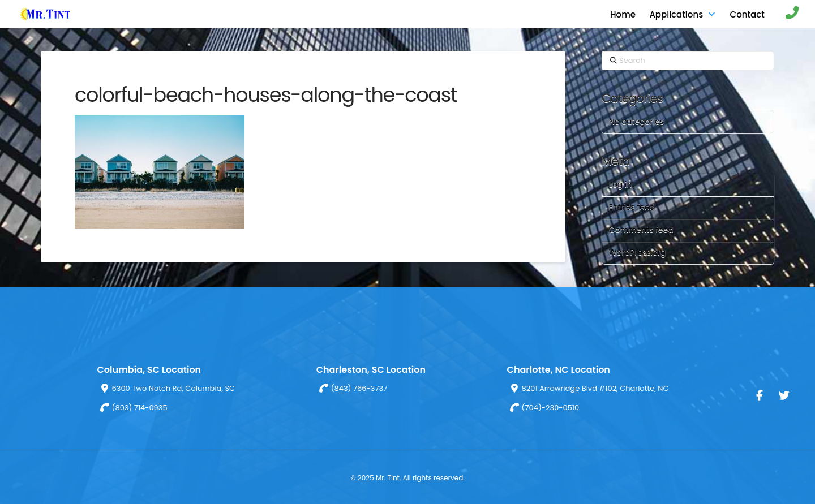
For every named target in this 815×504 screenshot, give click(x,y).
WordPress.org (638, 252)
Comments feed (641, 230)
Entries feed (632, 207)
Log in (621, 184)
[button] (786, 14)
